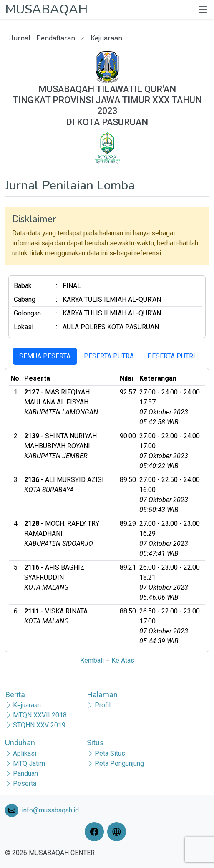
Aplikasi (25, 753)
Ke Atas (123, 660)
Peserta (25, 783)
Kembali (92, 660)
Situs (95, 743)
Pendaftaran (60, 38)
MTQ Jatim (29, 763)
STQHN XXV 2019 (39, 725)
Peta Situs (110, 753)
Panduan (25, 773)
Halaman (102, 695)
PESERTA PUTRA (109, 356)
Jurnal (20, 38)
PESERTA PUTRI (171, 356)
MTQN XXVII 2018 (40, 715)
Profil (103, 705)
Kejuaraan (106, 38)
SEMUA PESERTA (45, 356)
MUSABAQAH (46, 9)
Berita (15, 695)
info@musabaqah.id (50, 810)
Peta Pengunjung (119, 763)
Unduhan (20, 743)
